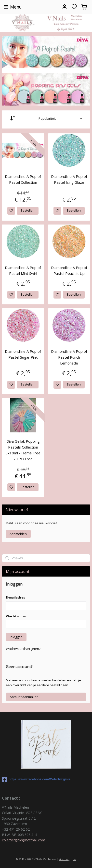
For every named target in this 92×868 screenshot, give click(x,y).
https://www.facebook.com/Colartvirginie (36, 779)
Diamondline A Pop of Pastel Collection (23, 179)
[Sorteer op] (46, 118)
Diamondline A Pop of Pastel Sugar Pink (23, 354)
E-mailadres (15, 597)
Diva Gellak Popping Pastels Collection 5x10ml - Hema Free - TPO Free (23, 450)
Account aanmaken (24, 697)
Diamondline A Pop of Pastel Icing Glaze (69, 179)
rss (74, 859)
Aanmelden (18, 534)
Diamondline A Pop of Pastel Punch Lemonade (69, 357)
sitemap (64, 859)
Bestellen (28, 210)
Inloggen (16, 637)
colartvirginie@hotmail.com (24, 840)
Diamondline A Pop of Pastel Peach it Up (69, 270)
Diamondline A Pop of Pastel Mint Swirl (23, 270)
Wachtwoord (17, 616)
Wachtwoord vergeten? (23, 649)
